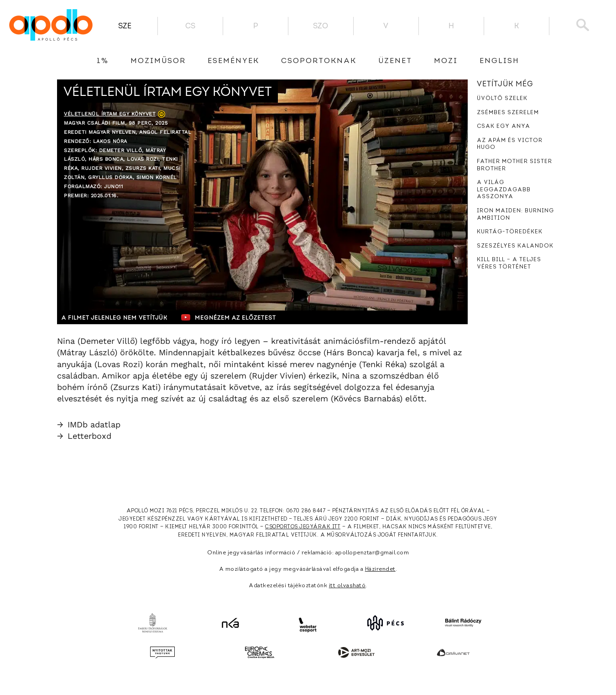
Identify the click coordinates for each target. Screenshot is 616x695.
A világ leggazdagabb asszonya (504, 190)
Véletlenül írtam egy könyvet (110, 114)
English (499, 61)
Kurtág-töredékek (510, 232)
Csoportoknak (319, 61)
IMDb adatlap (89, 424)
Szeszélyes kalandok (515, 246)
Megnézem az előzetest (235, 317)
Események (233, 61)
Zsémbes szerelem (508, 113)
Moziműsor (158, 61)
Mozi (446, 61)
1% (103, 61)
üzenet (395, 61)
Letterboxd (84, 436)
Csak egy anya (504, 126)
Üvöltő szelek (502, 99)
